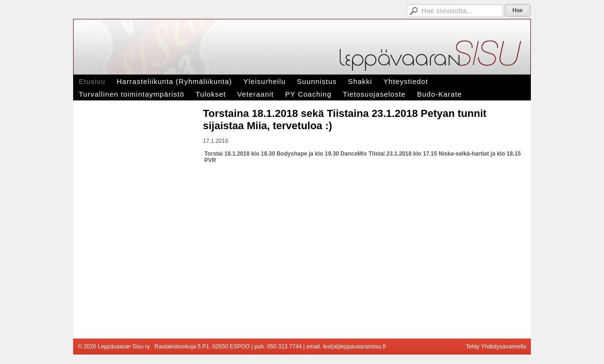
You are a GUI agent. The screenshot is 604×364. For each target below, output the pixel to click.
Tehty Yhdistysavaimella (496, 347)
